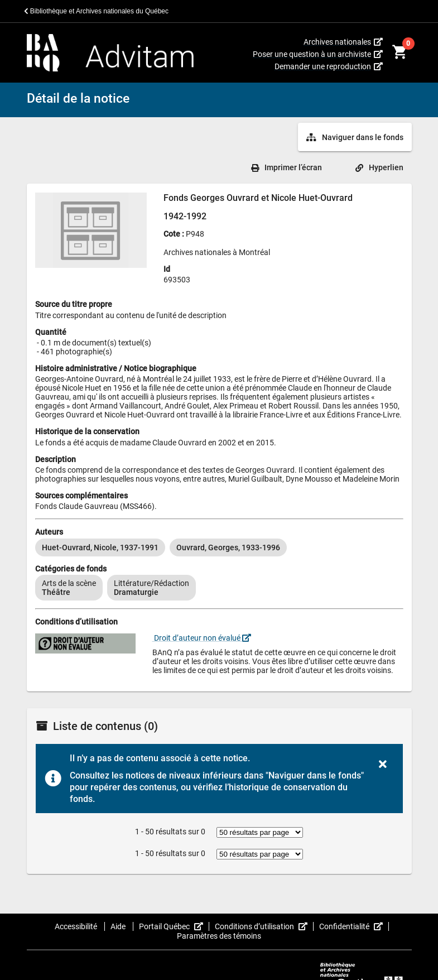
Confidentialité (354, 926)
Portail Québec (174, 926)
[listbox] (219, 547)
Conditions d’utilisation (264, 926)
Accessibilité (77, 926)
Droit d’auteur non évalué (202, 638)
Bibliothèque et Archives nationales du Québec (97, 11)
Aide (119, 926)
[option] (100, 547)
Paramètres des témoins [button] (219, 936)
